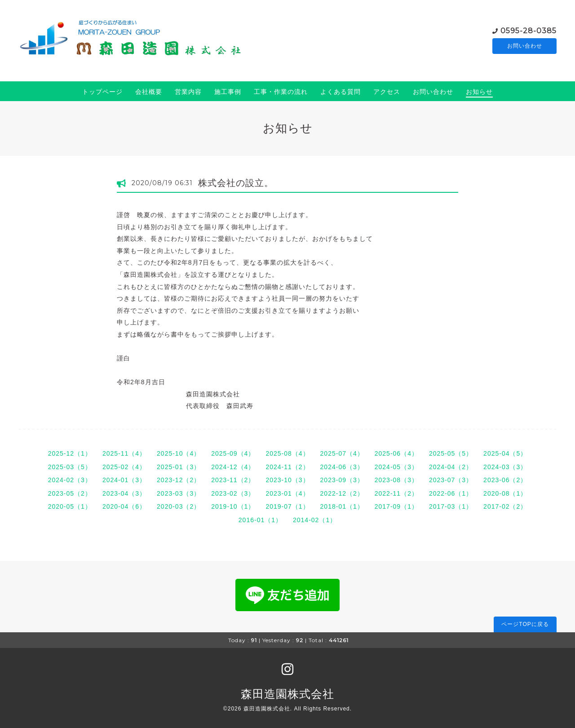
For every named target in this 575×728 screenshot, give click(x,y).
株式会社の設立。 (236, 183)
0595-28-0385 (529, 30)
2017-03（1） (451, 506)
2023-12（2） (179, 480)
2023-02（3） (233, 493)
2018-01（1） (342, 506)
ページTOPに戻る (525, 624)
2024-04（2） (451, 467)
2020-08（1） (505, 493)
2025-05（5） (451, 453)
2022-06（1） (451, 493)
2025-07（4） (342, 453)
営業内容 (188, 92)
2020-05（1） (70, 506)
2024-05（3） (396, 467)
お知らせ (479, 92)
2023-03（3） (179, 493)
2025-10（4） (179, 453)
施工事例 (228, 92)
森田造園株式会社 (287, 694)
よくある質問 (341, 92)
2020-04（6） (124, 506)
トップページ (102, 92)
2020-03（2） (179, 506)
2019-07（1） (287, 506)
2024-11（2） (287, 467)
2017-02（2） (505, 506)
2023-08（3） (396, 480)
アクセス (387, 92)
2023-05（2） (70, 493)
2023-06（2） (505, 480)
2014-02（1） (315, 520)
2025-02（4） (124, 467)
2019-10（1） (233, 506)
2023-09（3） (342, 480)
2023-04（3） (124, 493)
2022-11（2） (396, 493)
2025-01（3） (179, 467)
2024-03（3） (505, 467)
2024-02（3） (70, 480)
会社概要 (149, 92)
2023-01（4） (287, 493)
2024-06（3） (342, 467)
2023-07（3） (451, 480)
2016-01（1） (260, 520)
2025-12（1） (70, 453)
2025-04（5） (505, 453)
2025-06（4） (396, 453)
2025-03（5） (70, 467)
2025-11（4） (124, 453)
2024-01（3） (124, 480)
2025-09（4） (233, 453)
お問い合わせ (525, 46)
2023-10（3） (287, 480)
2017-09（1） (396, 506)
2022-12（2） (342, 493)
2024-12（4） (233, 467)
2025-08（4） (287, 453)
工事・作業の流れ (281, 92)
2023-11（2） (233, 480)
